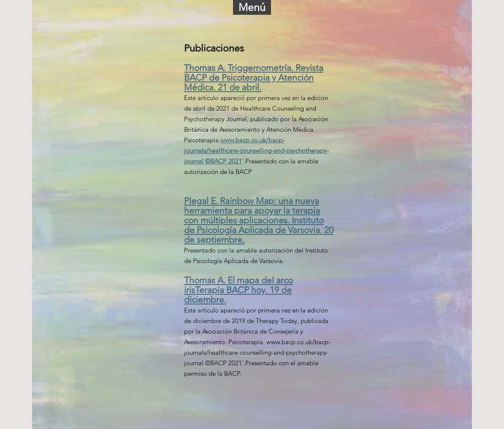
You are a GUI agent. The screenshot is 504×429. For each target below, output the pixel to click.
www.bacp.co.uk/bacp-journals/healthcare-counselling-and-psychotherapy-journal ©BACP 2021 (256, 151)
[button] (252, 7)
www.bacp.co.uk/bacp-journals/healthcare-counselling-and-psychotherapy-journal (257, 352)
